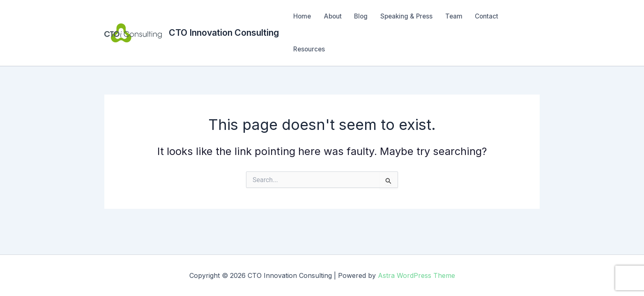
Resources (309, 49)
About (333, 16)
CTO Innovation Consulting (224, 32)
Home (302, 16)
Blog (361, 16)
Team (454, 16)
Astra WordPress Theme (416, 275)
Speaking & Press (406, 16)
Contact (486, 16)
